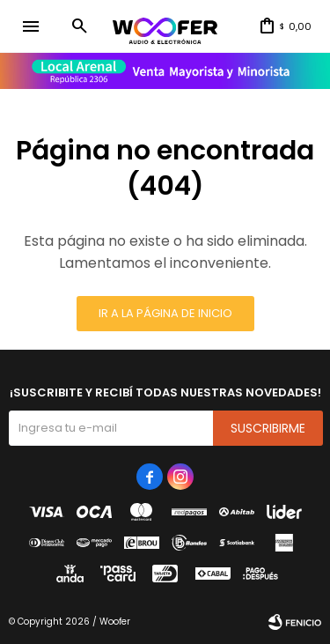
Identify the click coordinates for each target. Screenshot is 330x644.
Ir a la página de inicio (165, 313)
